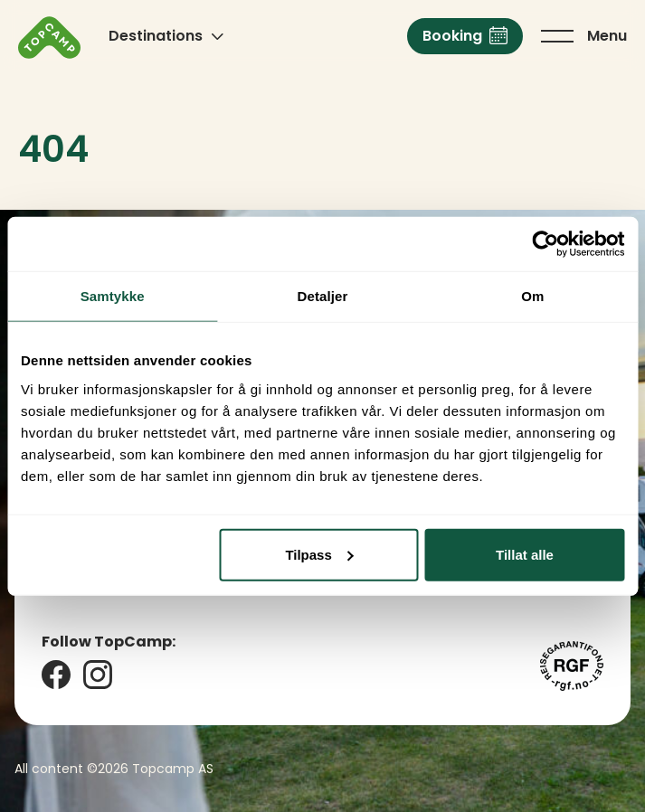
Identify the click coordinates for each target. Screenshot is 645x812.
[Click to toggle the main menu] (584, 36)
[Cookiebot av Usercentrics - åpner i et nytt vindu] (545, 244)
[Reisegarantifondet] (572, 666)
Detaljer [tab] (323, 296)
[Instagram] (98, 675)
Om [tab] (532, 296)
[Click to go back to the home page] (49, 38)
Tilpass (319, 554)
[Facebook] (56, 675)
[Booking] (465, 36)
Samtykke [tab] (113, 296)
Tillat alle (525, 554)
